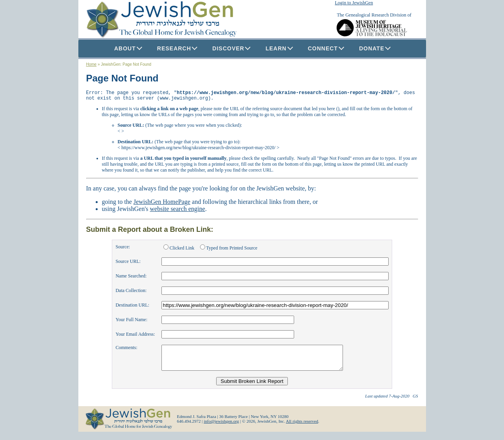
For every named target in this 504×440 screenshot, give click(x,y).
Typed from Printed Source (229, 250)
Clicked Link (180, 250)
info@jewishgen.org (221, 428)
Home (92, 64)
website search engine (178, 211)
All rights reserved (302, 428)
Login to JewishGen (354, 3)
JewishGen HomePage (162, 204)
